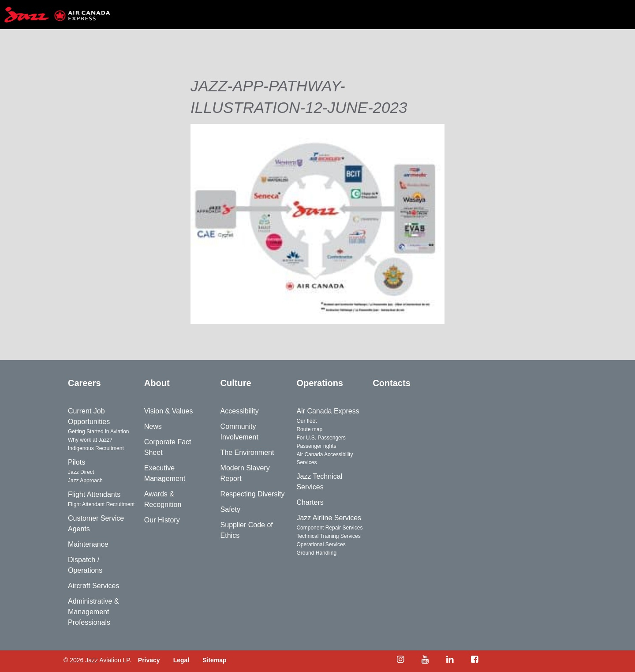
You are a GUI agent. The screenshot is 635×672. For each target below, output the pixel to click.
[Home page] (57, 15)
